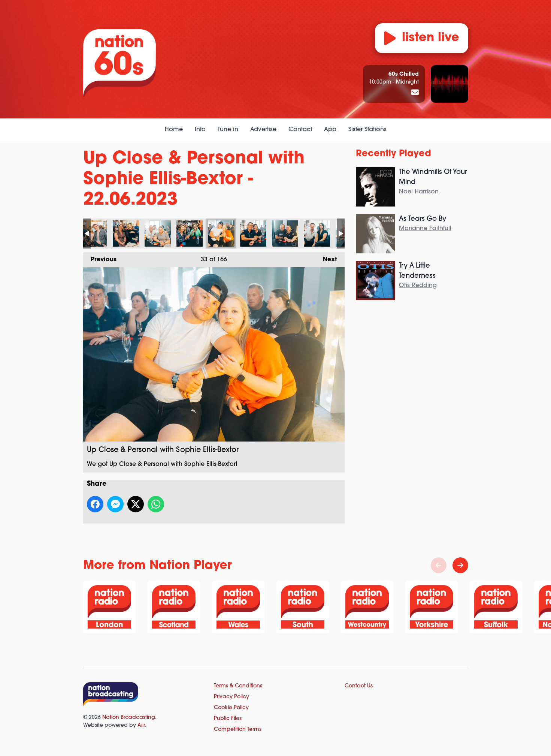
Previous (100, 257)
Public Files (228, 719)
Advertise (263, 130)
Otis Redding (418, 286)
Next (326, 257)
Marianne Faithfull (425, 229)
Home (174, 130)
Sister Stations (367, 130)
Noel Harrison (419, 192)
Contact (300, 130)
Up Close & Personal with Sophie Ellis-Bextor (94, 234)
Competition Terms (238, 730)
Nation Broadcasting (129, 718)
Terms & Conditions (238, 686)
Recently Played (393, 154)
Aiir (141, 725)
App (330, 130)
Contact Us (359, 686)
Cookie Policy (231, 708)
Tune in (228, 130)
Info (200, 130)
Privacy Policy (231, 697)
